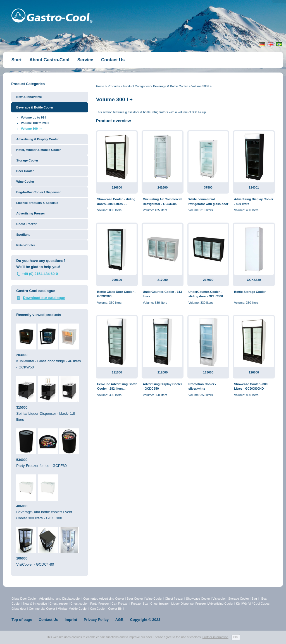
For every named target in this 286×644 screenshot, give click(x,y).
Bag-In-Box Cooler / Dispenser (38, 192)
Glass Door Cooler (24, 599)
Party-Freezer (100, 604)
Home (100, 86)
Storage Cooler (27, 160)
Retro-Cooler (26, 245)
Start (16, 60)
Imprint (71, 620)
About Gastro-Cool (49, 60)
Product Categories (137, 86)
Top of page (22, 620)
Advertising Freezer (31, 213)
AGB (119, 620)
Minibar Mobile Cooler (73, 609)
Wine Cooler (25, 182)
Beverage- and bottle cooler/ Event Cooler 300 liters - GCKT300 (50, 497)
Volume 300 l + (202, 86)
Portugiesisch (279, 44)
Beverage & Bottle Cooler (170, 86)
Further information (215, 637)
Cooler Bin (115, 609)
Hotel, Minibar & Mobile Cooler (39, 150)
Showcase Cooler (198, 599)
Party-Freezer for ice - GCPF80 (50, 448)
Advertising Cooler (221, 604)
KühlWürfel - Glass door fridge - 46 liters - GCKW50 (50, 346)
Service (85, 60)
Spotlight (23, 235)
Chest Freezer (26, 224)
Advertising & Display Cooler (37, 139)
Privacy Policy (96, 620)
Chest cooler (79, 604)
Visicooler (219, 599)
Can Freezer (120, 604)
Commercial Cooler (42, 609)
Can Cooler (98, 609)
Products (114, 86)
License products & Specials (37, 203)
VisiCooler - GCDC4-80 (50, 547)
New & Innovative (29, 97)
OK (236, 637)
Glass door (19, 609)
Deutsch (262, 44)
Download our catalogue (44, 298)
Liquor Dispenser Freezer (189, 604)
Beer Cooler (25, 171)
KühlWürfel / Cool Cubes (253, 604)
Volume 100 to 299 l (35, 123)
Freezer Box (139, 604)
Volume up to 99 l (34, 117)
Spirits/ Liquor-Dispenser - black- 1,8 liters (50, 399)
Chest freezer (174, 599)
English (270, 44)
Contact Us (113, 60)
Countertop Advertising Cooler (104, 599)
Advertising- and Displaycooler (60, 599)
